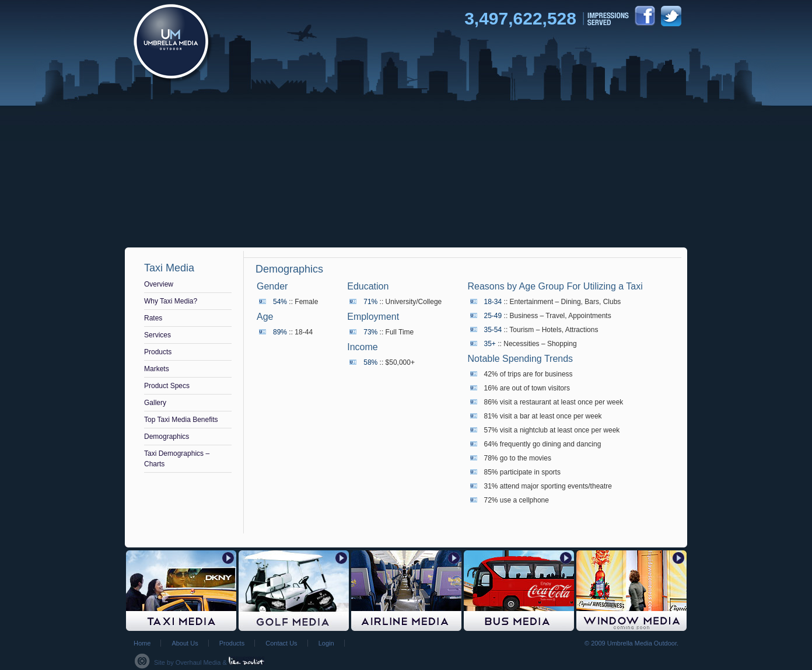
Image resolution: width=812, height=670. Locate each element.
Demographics (167, 437)
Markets (157, 369)
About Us (185, 643)
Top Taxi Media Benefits (181, 420)
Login (326, 643)
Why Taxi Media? (171, 301)
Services (157, 335)
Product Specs (167, 386)
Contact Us (281, 643)
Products (158, 352)
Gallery (155, 403)
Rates (153, 318)
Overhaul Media (198, 662)
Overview (159, 284)
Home (142, 643)
